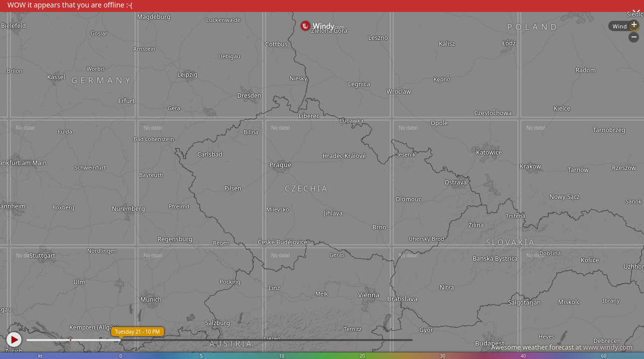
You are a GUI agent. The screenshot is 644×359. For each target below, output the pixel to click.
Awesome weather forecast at (562, 347)
